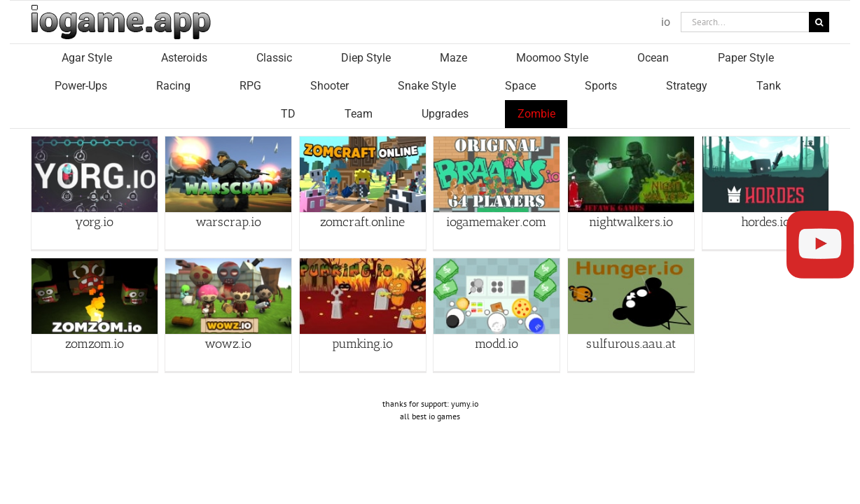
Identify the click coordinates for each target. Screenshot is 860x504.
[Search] (819, 22)
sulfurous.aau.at (631, 316)
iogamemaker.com (496, 193)
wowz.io (228, 316)
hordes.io (765, 193)
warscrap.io (228, 193)
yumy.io (465, 376)
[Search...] (745, 22)
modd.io (497, 316)
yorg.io (94, 193)
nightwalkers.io (631, 193)
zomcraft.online (362, 193)
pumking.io (362, 316)
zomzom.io (95, 316)
